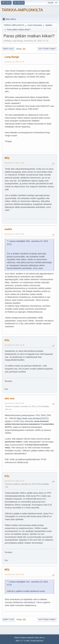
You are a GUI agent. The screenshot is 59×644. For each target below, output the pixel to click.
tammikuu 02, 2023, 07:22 (14, 62)
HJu (7, 340)
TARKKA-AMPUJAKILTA (22, 10)
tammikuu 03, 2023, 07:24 (14, 481)
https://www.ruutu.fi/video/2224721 (33, 418)
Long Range (12, 57)
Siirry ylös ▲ (40, 638)
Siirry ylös (8, 620)
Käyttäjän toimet (47, 49)
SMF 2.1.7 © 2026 (22, 641)
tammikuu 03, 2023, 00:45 (14, 403)
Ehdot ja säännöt (27, 638)
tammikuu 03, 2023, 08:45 (14, 574)
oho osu (9, 398)
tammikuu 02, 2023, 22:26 (14, 345)
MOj (7, 158)
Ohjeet (17, 638)
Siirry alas (8, 49)
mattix (8, 229)
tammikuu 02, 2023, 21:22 (14, 163)
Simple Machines (37, 641)
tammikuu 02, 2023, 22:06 (14, 234)
